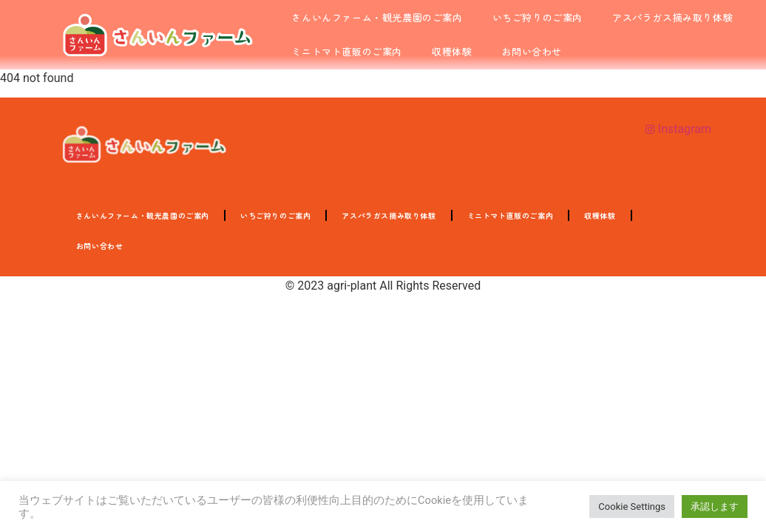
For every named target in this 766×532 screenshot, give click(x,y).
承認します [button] (715, 507)
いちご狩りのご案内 (538, 17)
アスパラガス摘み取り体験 (672, 17)
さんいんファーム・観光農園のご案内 (377, 17)
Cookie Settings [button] (632, 507)
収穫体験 (452, 51)
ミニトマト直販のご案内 (347, 51)
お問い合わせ (532, 51)
